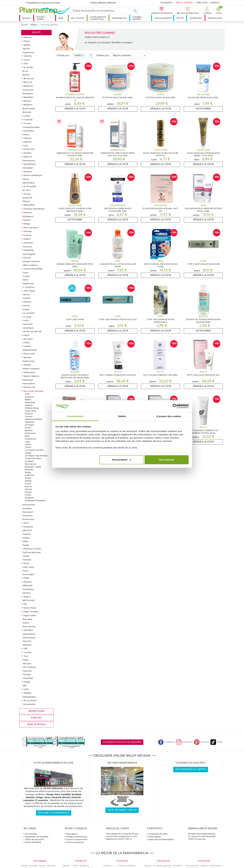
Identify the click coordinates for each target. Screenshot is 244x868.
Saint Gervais (29, 626)
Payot (26, 563)
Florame (27, 231)
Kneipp (28, 453)
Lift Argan (28, 339)
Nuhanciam (28, 519)
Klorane (27, 302)
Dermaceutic (29, 160)
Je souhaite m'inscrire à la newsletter (122, 742)
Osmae (26, 538)
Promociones (215, 18)
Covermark (28, 90)
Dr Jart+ (27, 190)
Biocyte (148, 866)
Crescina (29, 414)
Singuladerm (29, 634)
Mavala (27, 357)
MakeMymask (30, 350)
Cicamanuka (29, 704)
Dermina (28, 172)
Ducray (27, 194)
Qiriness (27, 593)
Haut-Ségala (29, 254)
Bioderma (28, 86)
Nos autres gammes (33, 391)
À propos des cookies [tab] (169, 416)
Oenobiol (178, 866)
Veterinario (196, 18)
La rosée (27, 317)
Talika (26, 660)
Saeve (26, 623)
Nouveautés (29, 505)
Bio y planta (78, 18)
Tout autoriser (167, 460)
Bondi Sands (29, 108)
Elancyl (26, 201)
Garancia (27, 247)
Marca (79, 55)
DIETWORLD (29, 183)
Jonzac (26, 294)
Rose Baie (28, 619)
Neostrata (28, 380)
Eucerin (27, 220)
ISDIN (25, 280)
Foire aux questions (75, 842)
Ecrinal (28, 428)
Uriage (27, 682)
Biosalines (28, 97)
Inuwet (26, 276)
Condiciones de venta (158, 834)
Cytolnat (29, 416)
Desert (26, 179)
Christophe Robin (31, 127)
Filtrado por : (63, 55)
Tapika (26, 556)
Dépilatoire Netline (34, 419)
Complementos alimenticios (98, 18)
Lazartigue (28, 328)
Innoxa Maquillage (33, 269)
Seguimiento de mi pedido (37, 837)
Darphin (27, 153)
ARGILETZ (27, 530)
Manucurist (29, 354)
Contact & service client (77, 839)
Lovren (28, 495)
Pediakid (131, 866)
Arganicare (28, 52)
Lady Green (28, 567)
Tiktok (217, 742)
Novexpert (28, 512)
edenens (29, 430)
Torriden (27, 674)
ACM (27, 394)
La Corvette (29, 313)
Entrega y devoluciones (76, 837)
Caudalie (28, 120)
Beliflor (28, 400)
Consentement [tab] (75, 416)
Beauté (36, 32)
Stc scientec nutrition (162, 866)
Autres (28, 484)
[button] (207, 11)
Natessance (29, 372)
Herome (28, 489)
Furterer (27, 235)
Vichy (26, 689)
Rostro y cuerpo (41, 18)
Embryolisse (29, 205)
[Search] (102, 11)
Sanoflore (28, 630)
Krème (26, 309)
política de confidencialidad (161, 839)
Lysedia (27, 346)
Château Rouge (32, 408)
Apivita (26, 49)
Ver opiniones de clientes (191, 769)
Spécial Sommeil (184, 3)
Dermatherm (30, 164)
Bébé (61, 18)
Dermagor (30, 425)
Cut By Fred (28, 149)
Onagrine (28, 527)
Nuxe (26, 523)
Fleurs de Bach (31, 228)
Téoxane (27, 663)
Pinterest (202, 742)
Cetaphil (29, 405)
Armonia (28, 56)
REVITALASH (29, 600)
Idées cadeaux (30, 265)
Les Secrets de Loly (32, 331)
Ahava (27, 41)
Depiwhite (29, 422)
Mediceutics (29, 361)
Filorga (27, 224)
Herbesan (204, 866)
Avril (26, 64)
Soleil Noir (30, 475)
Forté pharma (192, 866)
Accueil (24, 25)
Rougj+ (28, 472)
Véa (25, 685)
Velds (25, 541)
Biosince (27, 101)
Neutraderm (29, 383)
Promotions (28, 589)
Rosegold (29, 498)
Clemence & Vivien (32, 549)
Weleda (27, 693)
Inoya (26, 273)
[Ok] (136, 11)
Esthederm (28, 216)
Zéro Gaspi (202, 3)
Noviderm (29, 461)
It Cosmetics (29, 287)
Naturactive (216, 866)
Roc (25, 604)
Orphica (27, 534)
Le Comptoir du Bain (34, 450)
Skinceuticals (29, 637)
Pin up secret (30, 700)
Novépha (27, 508)
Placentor (29, 470)
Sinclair (28, 478)
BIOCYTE (28, 82)
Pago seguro (72, 834)
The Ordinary (29, 667)
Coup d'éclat (31, 411)
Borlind (27, 45)
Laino (26, 320)
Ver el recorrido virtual (122, 810)
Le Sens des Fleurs (33, 458)
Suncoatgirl (28, 574)
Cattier (27, 116)
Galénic (27, 239)
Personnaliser (122, 460)
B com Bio (28, 67)
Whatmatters (29, 697)
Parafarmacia (119, 18)
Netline (28, 481)
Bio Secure (29, 78)
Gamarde (28, 243)
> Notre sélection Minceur (103, 3)
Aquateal (29, 397)
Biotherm (28, 105)
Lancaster (28, 324)
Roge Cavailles (31, 612)
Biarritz (26, 75)
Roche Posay (30, 608)
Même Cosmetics (31, 369)
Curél (25, 146)
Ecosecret (27, 198)
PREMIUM (28, 586)
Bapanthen (30, 402)
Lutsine (26, 342)
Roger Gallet (30, 615)
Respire (27, 597)
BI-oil (25, 71)
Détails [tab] (122, 416)
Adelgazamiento (164, 18)
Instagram (184, 742)
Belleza (27, 18)
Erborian (28, 212)
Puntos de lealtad (33, 842)
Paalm (26, 545)
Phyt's (26, 571)
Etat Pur (29, 486)
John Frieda (29, 291)
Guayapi (27, 560)
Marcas (215, 3)
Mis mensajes (31, 834)
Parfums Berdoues (32, 552)
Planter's (28, 582)
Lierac (27, 335)
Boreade (27, 112)
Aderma (27, 37)
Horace (27, 258)
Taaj (26, 656)
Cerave (27, 123)
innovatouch (30, 439)
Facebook (166, 742)
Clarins (26, 134)
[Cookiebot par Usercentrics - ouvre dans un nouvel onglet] (175, 406)
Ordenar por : (103, 55)
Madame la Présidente (35, 500)
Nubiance (28, 515)
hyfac (27, 436)
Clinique (27, 138)
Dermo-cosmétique (33, 175)
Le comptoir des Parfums (36, 456)
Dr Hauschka (30, 186)
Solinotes (27, 645)
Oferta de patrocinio (34, 839)
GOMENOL (29, 250)
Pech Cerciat (30, 464)
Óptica (180, 18)
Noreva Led (29, 387)
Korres (27, 306)
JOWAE (26, 298)
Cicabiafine (28, 131)
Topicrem (27, 671)
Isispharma (28, 283)
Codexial (27, 142)
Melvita (27, 365)
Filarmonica (30, 433)
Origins (28, 492)
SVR (25, 648)
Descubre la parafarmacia (54, 813)
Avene (27, 60)
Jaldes (28, 444)
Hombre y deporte (138, 18)
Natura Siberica (31, 376)
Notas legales (155, 837)
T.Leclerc (28, 652)
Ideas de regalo (36, 724)
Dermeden (28, 168)
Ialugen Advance (31, 261)
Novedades (166, 3)
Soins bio (27, 641)
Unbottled (28, 678)
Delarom (28, 157)
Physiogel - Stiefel (33, 467)
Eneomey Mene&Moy (34, 209)
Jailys (27, 442)
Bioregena (28, 93)
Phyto (26, 578)
